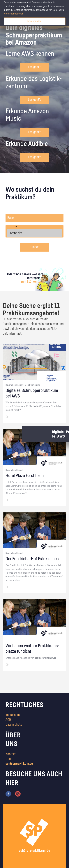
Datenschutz (14, 725)
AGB (8, 720)
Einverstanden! (35, 21)
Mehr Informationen (14, 14)
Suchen (34, 247)
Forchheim (34, 233)
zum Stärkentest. (32, 282)
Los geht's (35, 67)
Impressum (13, 715)
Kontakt (11, 754)
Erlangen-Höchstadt (34, 225)
